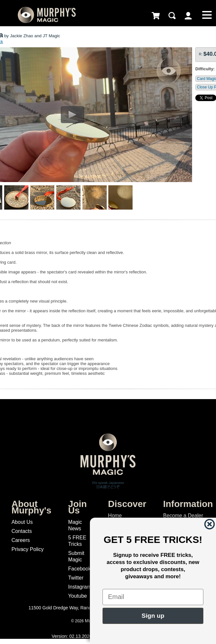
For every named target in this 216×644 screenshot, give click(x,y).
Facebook (80, 569)
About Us (22, 522)
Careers (21, 540)
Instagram (80, 587)
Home (115, 516)
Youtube (78, 596)
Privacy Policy (27, 549)
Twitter (76, 578)
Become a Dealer (183, 516)
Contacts (22, 531)
